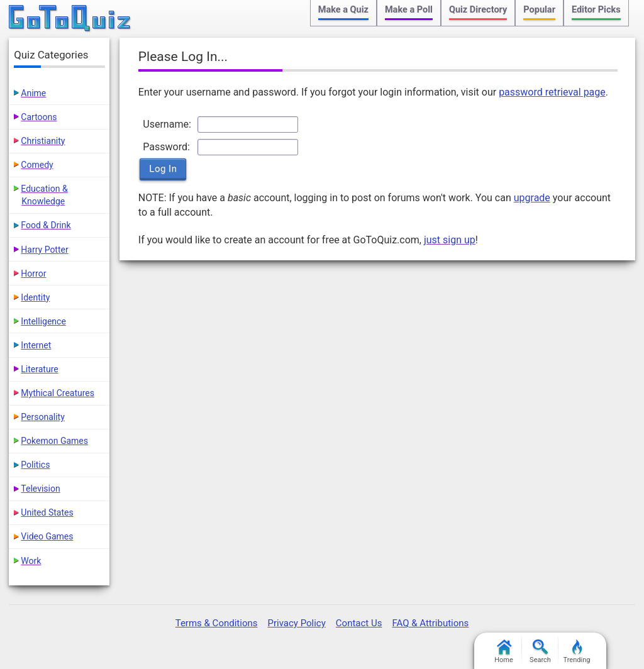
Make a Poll (409, 10)
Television (40, 489)
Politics (35, 465)
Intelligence (43, 321)
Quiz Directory (478, 10)
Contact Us (359, 623)
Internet (36, 345)
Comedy (37, 165)
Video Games (47, 536)
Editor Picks (596, 10)
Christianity (43, 141)
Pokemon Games (54, 441)
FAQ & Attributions (430, 623)
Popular (539, 10)
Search (540, 652)
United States (47, 512)
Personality (42, 417)
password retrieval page (552, 92)
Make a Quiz (343, 10)
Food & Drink (46, 225)
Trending (577, 652)
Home (504, 652)
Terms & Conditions (217, 623)
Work (31, 561)
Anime (33, 93)
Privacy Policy (296, 623)
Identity (35, 297)
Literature (39, 369)
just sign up (450, 240)
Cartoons (39, 117)
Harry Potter (44, 250)
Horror (33, 274)
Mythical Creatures (58, 393)
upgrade (532, 198)
